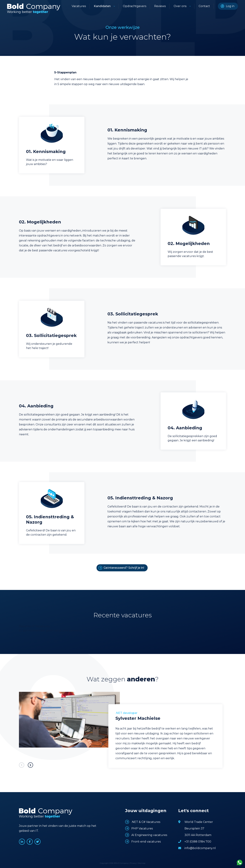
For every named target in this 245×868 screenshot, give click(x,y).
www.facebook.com (30, 842)
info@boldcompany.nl (200, 848)
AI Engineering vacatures (149, 835)
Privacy (133, 863)
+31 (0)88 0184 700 (198, 842)
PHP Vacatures (142, 828)
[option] (122, 731)
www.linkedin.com (22, 842)
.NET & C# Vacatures (146, 822)
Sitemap (142, 863)
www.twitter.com (38, 842)
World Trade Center (199, 822)
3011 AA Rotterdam (198, 835)
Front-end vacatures (146, 842)
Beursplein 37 (194, 828)
